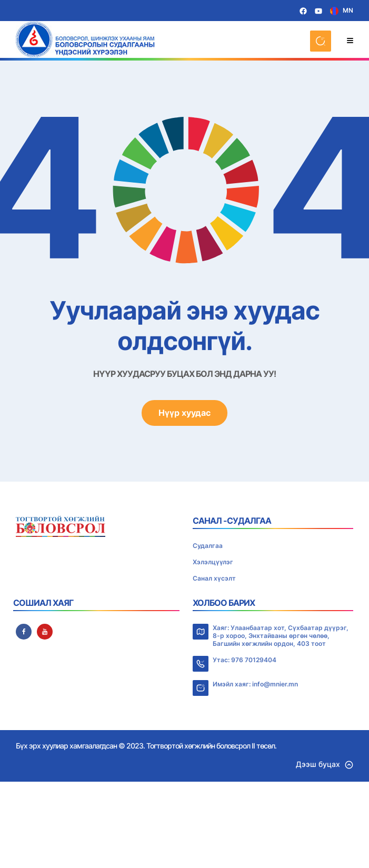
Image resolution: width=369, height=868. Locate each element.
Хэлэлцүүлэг (213, 562)
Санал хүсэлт (214, 578)
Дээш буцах (325, 764)
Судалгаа (208, 546)
